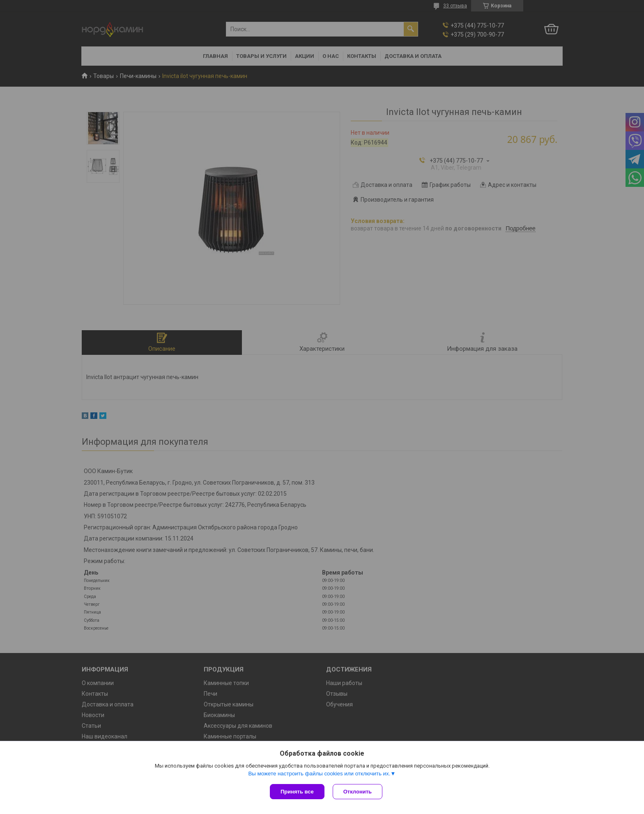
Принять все (297, 792)
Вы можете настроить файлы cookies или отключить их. (319, 774)
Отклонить (358, 792)
